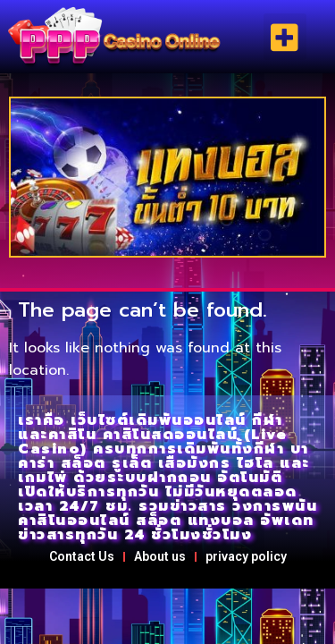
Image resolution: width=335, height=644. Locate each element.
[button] (285, 37)
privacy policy (246, 556)
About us (160, 556)
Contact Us (82, 556)
